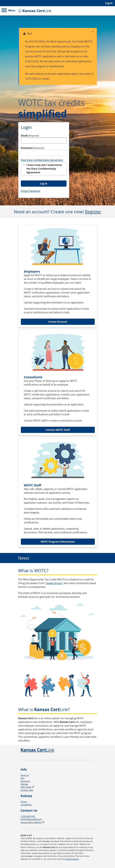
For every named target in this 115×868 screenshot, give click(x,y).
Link (34, 11)
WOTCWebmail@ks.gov (31, 819)
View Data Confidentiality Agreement (42, 160)
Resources (25, 781)
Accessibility (26, 805)
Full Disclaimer (72, 859)
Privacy (24, 802)
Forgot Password (30, 191)
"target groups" (54, 583)
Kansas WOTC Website (33, 822)
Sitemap (24, 784)
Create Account (58, 322)
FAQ (23, 778)
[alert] (58, 56)
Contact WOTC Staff (58, 430)
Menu (8, 10)
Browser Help (27, 790)
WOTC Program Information (58, 542)
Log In (109, 3)
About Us (25, 775)
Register (93, 212)
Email (30, 136)
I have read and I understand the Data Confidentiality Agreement (42, 169)
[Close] (93, 32)
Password (32, 148)
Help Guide (27, 787)
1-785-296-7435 (28, 816)
